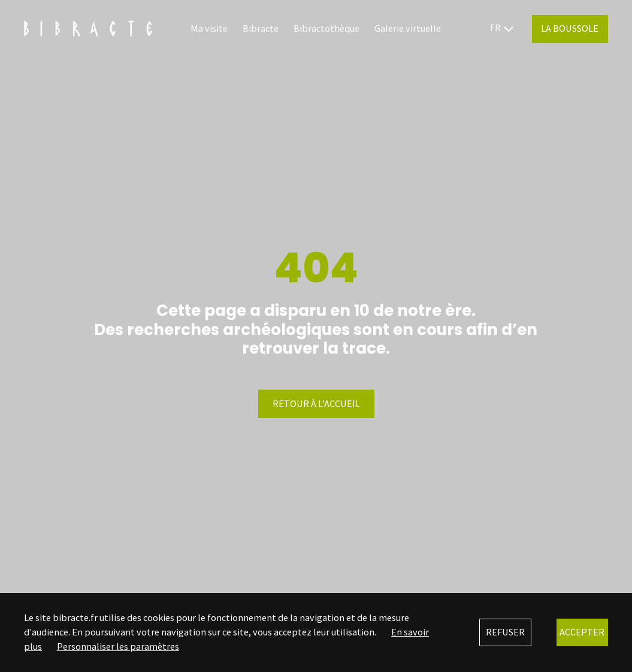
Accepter (582, 632)
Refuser (505, 632)
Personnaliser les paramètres (118, 646)
